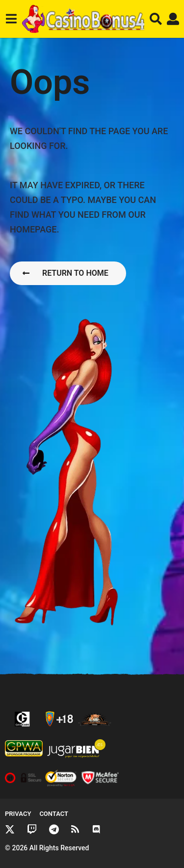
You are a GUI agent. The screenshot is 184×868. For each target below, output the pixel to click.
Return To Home (66, 273)
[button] (11, 19)
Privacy (18, 814)
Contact (54, 814)
